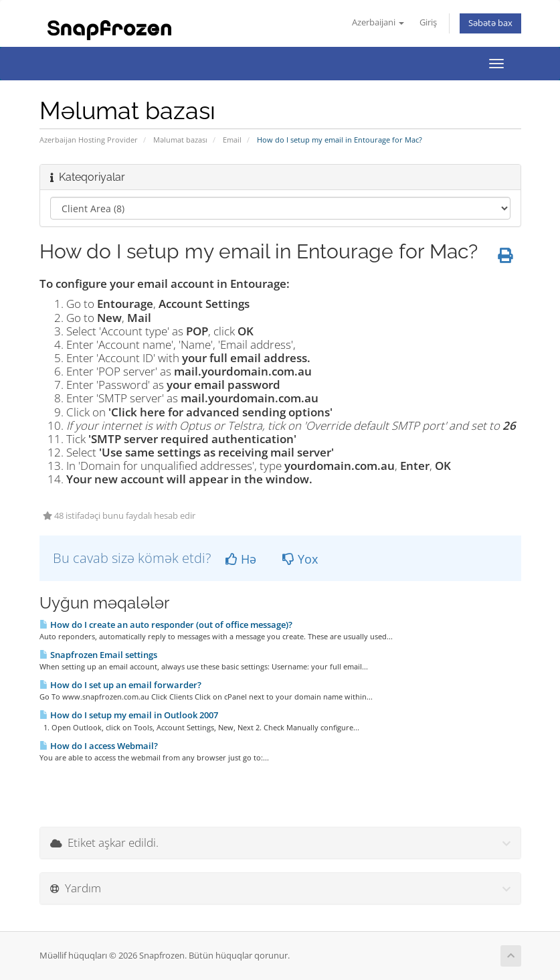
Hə (241, 559)
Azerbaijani (378, 22)
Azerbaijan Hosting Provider (89, 140)
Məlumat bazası (180, 140)
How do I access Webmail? (99, 746)
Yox (300, 559)
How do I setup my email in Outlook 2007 (129, 715)
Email (232, 140)
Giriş (428, 22)
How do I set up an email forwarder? (120, 685)
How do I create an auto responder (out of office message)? (166, 625)
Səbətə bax (490, 23)
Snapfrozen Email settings (98, 655)
